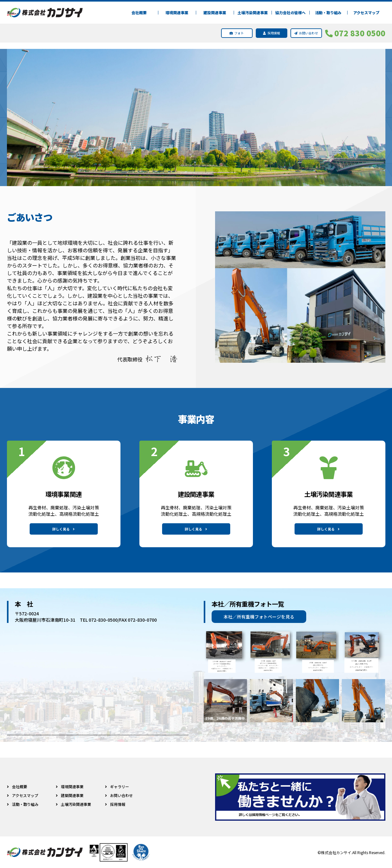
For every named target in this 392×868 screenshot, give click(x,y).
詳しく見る (64, 529)
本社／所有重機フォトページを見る (259, 617)
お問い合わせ (116, 795)
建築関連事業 (68, 795)
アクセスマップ (366, 13)
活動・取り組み (328, 13)
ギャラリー (114, 786)
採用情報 (112, 804)
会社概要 (139, 13)
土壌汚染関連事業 (253, 13)
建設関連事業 (215, 13)
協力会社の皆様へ (290, 13)
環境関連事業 (177, 13)
